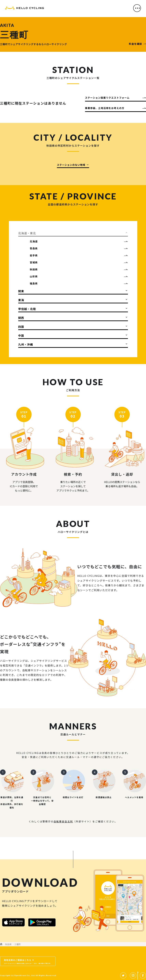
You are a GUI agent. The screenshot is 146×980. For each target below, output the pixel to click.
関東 (21, 291)
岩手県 (34, 255)
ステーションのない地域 (71, 165)
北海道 (34, 241)
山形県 (34, 276)
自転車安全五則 (63, 821)
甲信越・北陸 (27, 309)
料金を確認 (135, 44)
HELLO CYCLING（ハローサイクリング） (25, 9)
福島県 (34, 283)
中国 (21, 335)
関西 (21, 318)
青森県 (34, 248)
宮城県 (34, 262)
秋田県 (34, 269)
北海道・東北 (27, 233)
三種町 (18, 944)
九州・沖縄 (26, 344)
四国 (21, 327)
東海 (21, 300)
